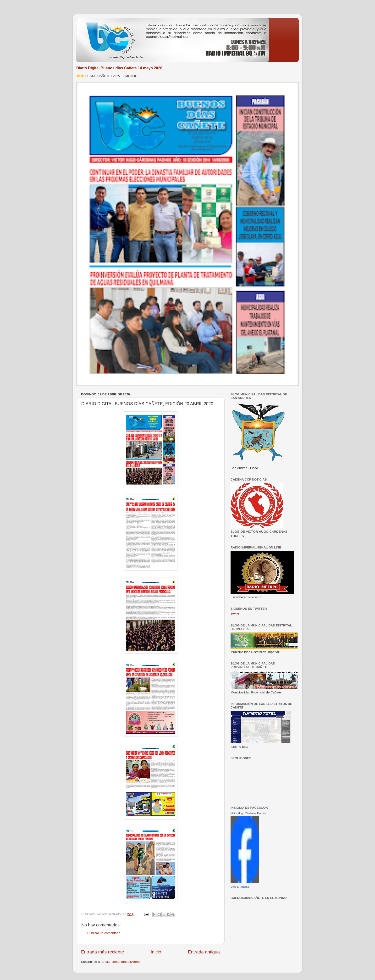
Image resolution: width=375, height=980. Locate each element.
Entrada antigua (204, 952)
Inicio (156, 952)
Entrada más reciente (103, 952)
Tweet (235, 614)
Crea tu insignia (240, 887)
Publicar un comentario (104, 933)
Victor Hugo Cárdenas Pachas (248, 813)
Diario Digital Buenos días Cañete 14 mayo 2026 (119, 68)
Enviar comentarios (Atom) (121, 962)
